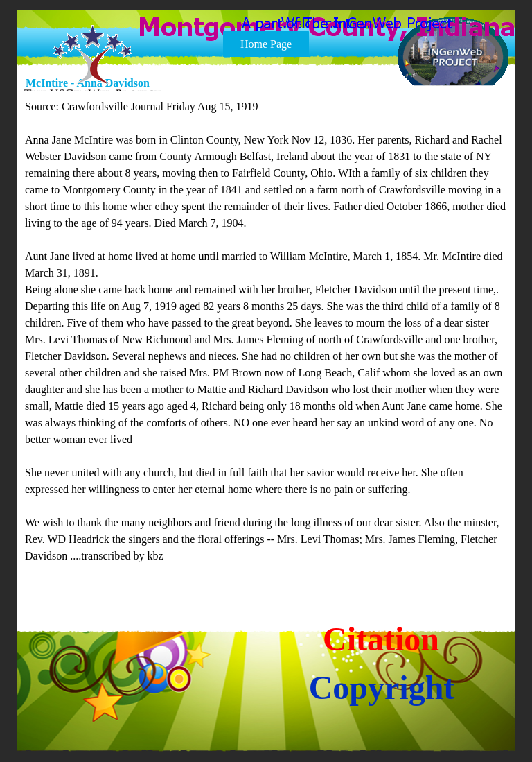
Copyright (382, 687)
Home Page (266, 44)
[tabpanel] (267, 340)
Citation (381, 639)
